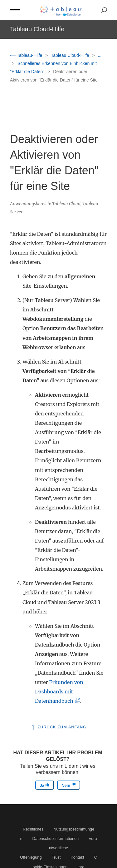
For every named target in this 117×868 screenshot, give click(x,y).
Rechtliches (33, 829)
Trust (56, 857)
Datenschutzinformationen (56, 838)
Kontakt (77, 857)
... (100, 55)
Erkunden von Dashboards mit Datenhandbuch (59, 692)
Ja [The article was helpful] (45, 785)
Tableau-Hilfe (27, 55)
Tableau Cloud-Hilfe (71, 55)
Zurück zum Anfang (59, 727)
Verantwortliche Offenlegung (58, 848)
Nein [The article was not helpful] (68, 785)
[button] (15, 10)
